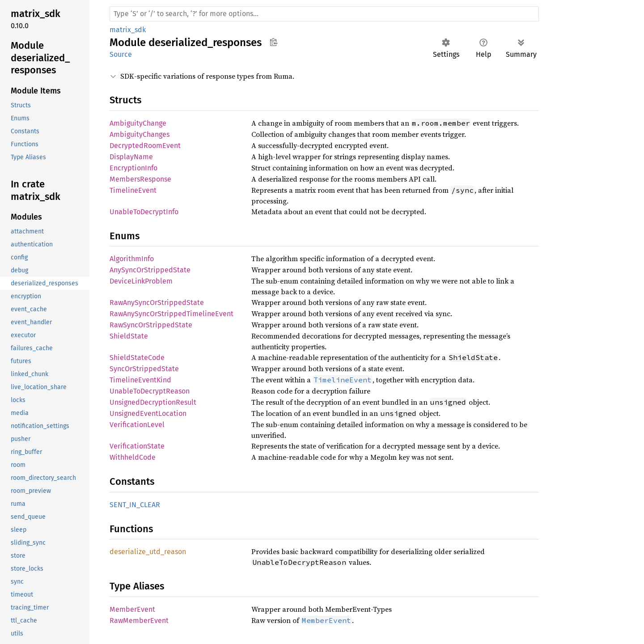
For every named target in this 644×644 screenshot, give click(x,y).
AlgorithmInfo (132, 259)
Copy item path (273, 42)
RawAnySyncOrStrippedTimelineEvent (172, 314)
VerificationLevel (137, 425)
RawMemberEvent (139, 621)
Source (121, 54)
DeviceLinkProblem (141, 281)
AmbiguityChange (138, 123)
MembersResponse (140, 179)
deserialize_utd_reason (148, 552)
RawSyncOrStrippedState (151, 325)
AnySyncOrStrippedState (150, 270)
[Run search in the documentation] (324, 14)
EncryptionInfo (133, 168)
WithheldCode (133, 457)
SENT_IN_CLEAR (135, 505)
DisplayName (131, 157)
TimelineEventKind (140, 380)
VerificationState (137, 446)
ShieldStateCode (137, 358)
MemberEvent (132, 609)
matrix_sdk (128, 30)
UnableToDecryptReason (150, 391)
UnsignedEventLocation (148, 413)
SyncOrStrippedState (144, 369)
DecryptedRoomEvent (145, 146)
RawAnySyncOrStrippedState (157, 303)
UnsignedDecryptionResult (153, 402)
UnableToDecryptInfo (144, 212)
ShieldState (129, 336)
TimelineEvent (133, 190)
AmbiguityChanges (140, 134)
